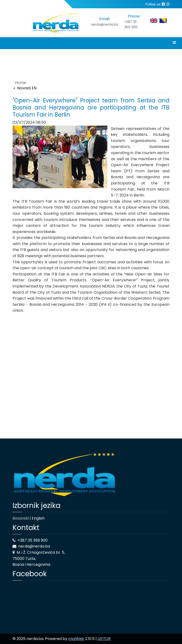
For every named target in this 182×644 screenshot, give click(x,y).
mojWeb (76, 639)
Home (20, 83)
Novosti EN (27, 88)
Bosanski (21, 518)
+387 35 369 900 (131, 25)
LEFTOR (104, 639)
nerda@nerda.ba (105, 25)
